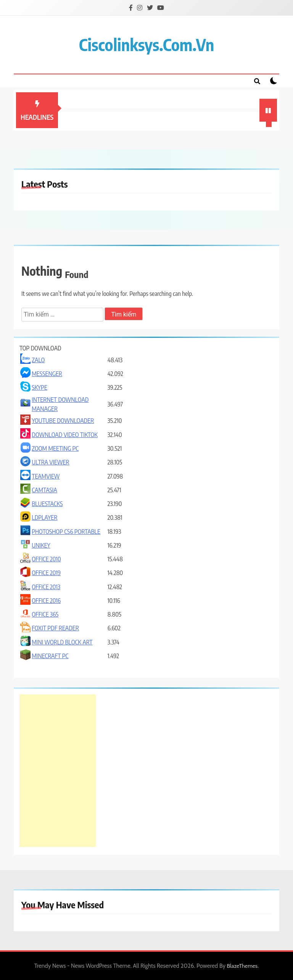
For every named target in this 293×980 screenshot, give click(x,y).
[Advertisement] (58, 771)
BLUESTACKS (47, 504)
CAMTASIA (44, 490)
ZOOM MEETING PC (55, 448)
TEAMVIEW (46, 476)
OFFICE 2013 (46, 587)
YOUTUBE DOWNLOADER (63, 421)
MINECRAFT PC (50, 656)
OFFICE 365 (45, 614)
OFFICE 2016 (46, 601)
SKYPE (39, 387)
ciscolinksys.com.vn (146, 44)
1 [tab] (270, 125)
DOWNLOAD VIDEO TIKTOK (65, 435)
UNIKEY (41, 545)
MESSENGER (47, 374)
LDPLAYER (44, 517)
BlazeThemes (242, 966)
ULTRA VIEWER (51, 462)
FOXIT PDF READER (55, 628)
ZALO (38, 360)
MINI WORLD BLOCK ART (62, 642)
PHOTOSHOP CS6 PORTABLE (66, 532)
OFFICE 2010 (46, 559)
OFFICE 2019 (46, 573)
